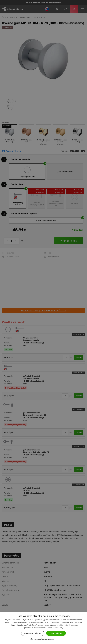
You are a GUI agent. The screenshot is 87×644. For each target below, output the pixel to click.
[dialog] (43, 322)
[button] (43, 639)
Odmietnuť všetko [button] (33, 633)
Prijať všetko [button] (56, 633)
